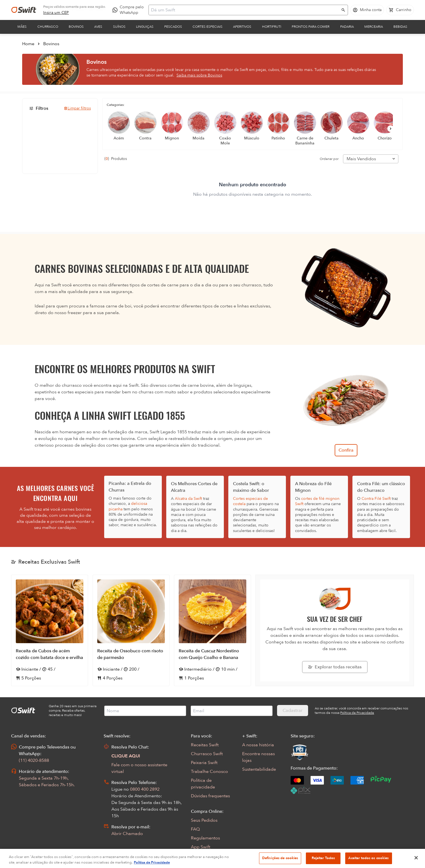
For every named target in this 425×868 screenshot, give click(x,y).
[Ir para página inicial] (24, 10)
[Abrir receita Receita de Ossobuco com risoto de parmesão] (131, 630)
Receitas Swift (205, 745)
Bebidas (400, 27)
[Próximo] (391, 129)
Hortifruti (272, 27)
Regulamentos (205, 838)
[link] (56, 13)
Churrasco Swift (207, 754)
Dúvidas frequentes (210, 796)
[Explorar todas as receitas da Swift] (335, 667)
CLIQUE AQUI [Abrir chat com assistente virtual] (126, 756)
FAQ (195, 829)
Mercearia (374, 27)
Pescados (173, 27)
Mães (22, 27)
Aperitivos (242, 27)
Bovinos (76, 27)
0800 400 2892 (145, 789)
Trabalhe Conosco (209, 772)
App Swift (201, 847)
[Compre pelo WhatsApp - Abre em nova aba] (129, 10)
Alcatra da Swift (188, 499)
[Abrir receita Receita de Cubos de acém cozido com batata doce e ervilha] (50, 630)
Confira (346, 450)
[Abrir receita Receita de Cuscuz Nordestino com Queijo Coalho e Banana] (212, 630)
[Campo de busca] (245, 10)
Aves (98, 27)
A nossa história (258, 745)
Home (28, 44)
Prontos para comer (311, 27)
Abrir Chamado (127, 834)
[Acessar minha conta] (367, 10)
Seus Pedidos (204, 820)
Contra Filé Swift (376, 499)
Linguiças (145, 27)
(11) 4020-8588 (34, 760)
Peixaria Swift (204, 763)
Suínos (119, 27)
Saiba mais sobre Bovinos (199, 75)
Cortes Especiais (208, 27)
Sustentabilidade (259, 769)
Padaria (347, 27)
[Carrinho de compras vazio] (400, 10)
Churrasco (48, 27)
